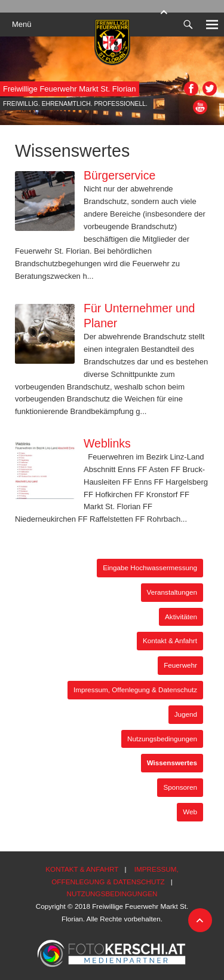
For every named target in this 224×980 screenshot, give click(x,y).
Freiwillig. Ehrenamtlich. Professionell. (75, 104)
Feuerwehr (180, 665)
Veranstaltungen (172, 592)
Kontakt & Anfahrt (170, 640)
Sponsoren (180, 787)
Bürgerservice (119, 175)
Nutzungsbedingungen (162, 739)
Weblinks (107, 443)
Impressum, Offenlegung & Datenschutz (135, 690)
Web (190, 812)
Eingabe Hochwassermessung (150, 567)
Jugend (186, 714)
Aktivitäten (181, 617)
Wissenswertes (172, 763)
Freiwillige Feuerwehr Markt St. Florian (70, 89)
